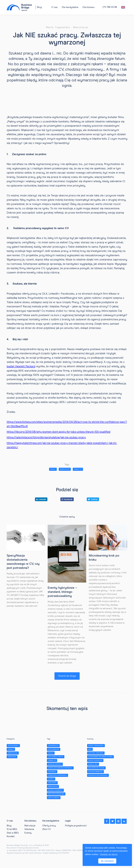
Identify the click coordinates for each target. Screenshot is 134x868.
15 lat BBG (12, 829)
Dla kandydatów (70, 7)
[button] (70, 7)
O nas (10, 820)
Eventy (28, 832)
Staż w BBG (13, 832)
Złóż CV (47, 829)
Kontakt (11, 836)
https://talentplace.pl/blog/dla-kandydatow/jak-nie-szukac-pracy (46, 438)
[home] (19, 7)
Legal (68, 820)
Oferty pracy (49, 825)
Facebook (67, 499)
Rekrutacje (30, 825)
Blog (39, 7)
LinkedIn (41, 499)
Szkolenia (29, 829)
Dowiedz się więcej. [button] (109, 854)
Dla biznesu (89, 7)
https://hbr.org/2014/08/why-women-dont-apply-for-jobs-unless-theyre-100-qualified (59, 432)
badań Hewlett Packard (21, 367)
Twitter (93, 499)
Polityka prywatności (76, 825)
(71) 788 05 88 (110, 7)
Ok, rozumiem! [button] (107, 861)
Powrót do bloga (67, 676)
